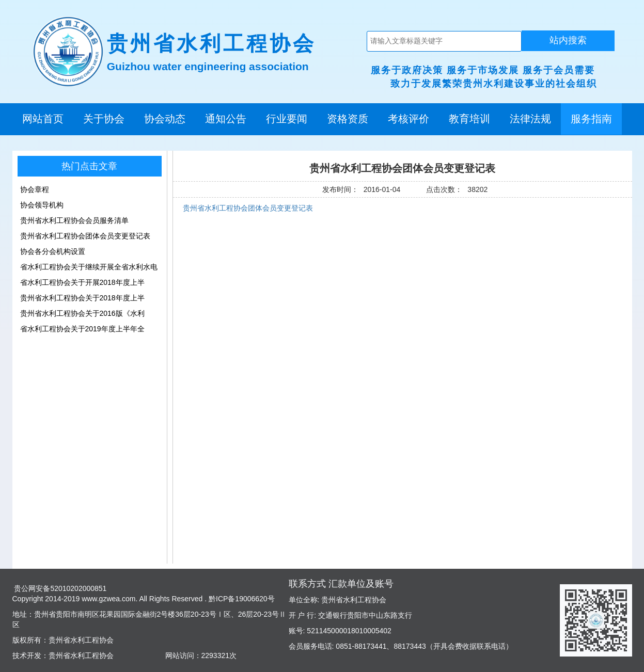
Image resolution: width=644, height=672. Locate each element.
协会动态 (165, 119)
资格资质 (348, 119)
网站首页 (43, 119)
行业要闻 (287, 119)
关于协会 (104, 119)
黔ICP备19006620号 (241, 599)
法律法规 (530, 119)
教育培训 (469, 119)
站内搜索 (568, 40)
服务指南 (591, 119)
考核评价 (409, 119)
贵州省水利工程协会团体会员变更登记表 (248, 208)
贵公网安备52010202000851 (60, 588)
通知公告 (226, 119)
